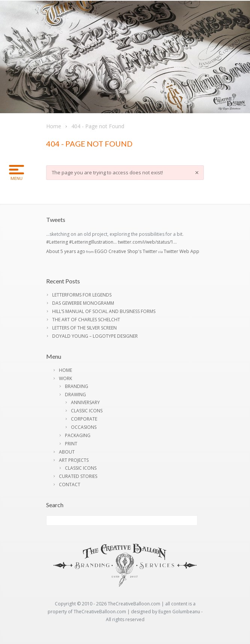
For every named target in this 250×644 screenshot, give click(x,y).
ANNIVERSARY (85, 402)
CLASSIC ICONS (87, 411)
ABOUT (67, 452)
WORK (66, 378)
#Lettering (57, 242)
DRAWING (75, 395)
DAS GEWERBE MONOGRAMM (83, 303)
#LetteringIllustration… (93, 242)
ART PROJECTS (74, 460)
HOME (66, 370)
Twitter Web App (181, 251)
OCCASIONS (84, 427)
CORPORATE (84, 419)
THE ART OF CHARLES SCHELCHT (86, 320)
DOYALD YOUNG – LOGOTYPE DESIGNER (95, 336)
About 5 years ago (66, 251)
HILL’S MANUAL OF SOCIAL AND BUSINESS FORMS (104, 311)
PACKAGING (78, 435)
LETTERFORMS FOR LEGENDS (82, 295)
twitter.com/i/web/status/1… (147, 242)
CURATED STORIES (78, 476)
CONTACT (70, 484)
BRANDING (77, 386)
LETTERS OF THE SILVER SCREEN (84, 328)
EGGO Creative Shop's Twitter (126, 251)
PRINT (71, 444)
